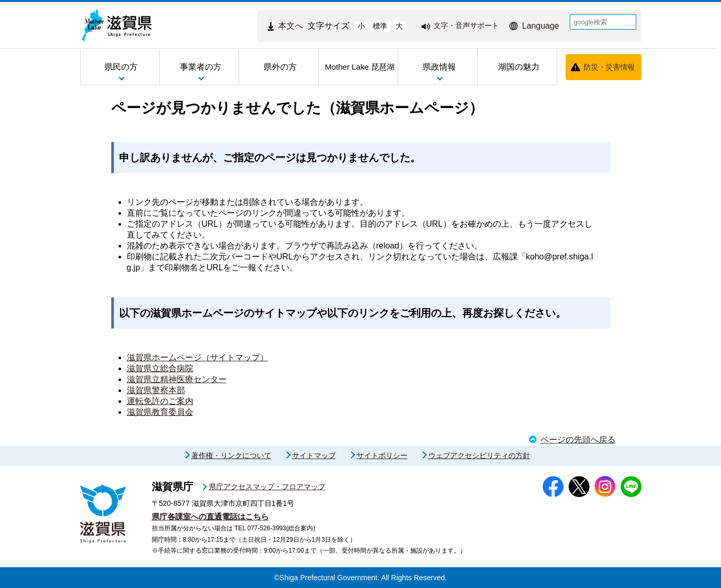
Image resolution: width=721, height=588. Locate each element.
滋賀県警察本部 (156, 390)
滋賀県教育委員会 (160, 412)
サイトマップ (314, 455)
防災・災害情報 (609, 67)
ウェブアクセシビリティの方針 (479, 455)
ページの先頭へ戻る (578, 440)
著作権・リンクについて (231, 455)
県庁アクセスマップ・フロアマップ (267, 487)
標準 (380, 26)
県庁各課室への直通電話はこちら (210, 517)
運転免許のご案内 (160, 401)
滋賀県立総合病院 (160, 368)
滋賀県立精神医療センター (177, 379)
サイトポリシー (382, 455)
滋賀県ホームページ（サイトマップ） (198, 357)
